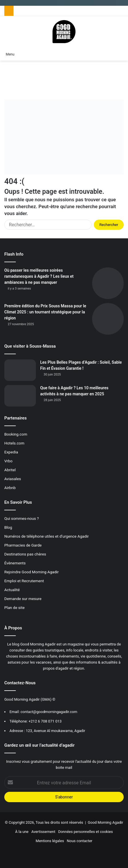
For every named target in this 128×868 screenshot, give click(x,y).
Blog (8, 527)
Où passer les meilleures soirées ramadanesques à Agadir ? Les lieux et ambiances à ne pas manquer (39, 276)
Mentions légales (50, 841)
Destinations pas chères (25, 554)
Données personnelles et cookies (86, 832)
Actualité (12, 590)
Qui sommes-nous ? (22, 518)
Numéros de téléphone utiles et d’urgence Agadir (46, 536)
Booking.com (16, 434)
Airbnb (10, 488)
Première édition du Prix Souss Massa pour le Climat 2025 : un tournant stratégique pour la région (45, 312)
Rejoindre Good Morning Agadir (32, 572)
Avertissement (43, 832)
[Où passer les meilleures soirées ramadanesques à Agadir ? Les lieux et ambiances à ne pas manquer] (108, 283)
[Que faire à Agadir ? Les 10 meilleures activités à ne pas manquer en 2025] (20, 396)
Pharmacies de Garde (23, 545)
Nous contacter (80, 841)
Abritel (10, 470)
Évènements (15, 563)
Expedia (11, 452)
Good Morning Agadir (105, 822)
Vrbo (8, 461)
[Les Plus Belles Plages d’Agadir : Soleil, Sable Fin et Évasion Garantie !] (20, 370)
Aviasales (13, 479)
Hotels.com (14, 443)
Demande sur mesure (23, 599)
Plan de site (14, 608)
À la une (22, 832)
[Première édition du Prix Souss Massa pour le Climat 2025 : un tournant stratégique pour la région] (108, 319)
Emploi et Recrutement (24, 581)
